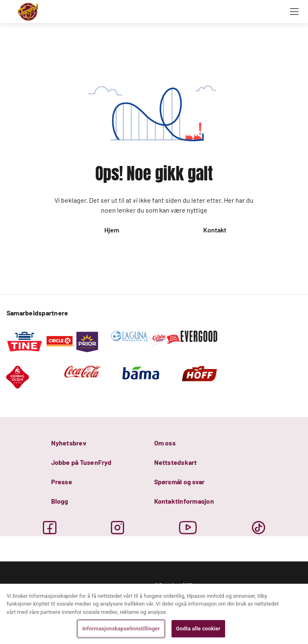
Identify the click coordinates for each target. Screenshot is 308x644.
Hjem (112, 230)
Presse (62, 482)
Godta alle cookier (198, 629)
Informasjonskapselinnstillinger (121, 629)
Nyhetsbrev (69, 443)
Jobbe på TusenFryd (81, 462)
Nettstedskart (176, 462)
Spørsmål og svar (180, 482)
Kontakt (215, 230)
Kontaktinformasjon (184, 501)
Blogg (60, 501)
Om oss (165, 443)
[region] (154, 614)
